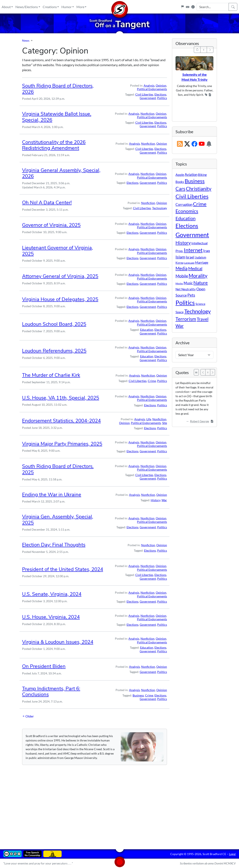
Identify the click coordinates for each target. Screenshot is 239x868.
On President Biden (44, 666)
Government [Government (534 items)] (192, 235)
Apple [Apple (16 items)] (180, 175)
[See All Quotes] (196, 372)
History (156, 500)
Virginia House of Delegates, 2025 (60, 299)
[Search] (233, 7)
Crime (152, 381)
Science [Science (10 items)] (200, 304)
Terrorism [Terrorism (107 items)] (186, 319)
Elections (160, 94)
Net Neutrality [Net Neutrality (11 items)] (186, 289)
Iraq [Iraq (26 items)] (207, 251)
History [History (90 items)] (183, 243)
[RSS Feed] (180, 144)
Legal (232, 854)
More (80, 7)
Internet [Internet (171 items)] (193, 250)
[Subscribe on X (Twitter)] (187, 144)
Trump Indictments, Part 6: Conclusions (51, 692)
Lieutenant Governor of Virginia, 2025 (57, 251)
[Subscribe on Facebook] (194, 144)
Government (148, 98)
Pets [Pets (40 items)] (191, 295)
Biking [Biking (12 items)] (202, 175)
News (26, 40)
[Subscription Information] (209, 144)
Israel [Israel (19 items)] (190, 257)
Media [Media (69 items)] (182, 268)
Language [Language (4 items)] (189, 263)
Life (149, 419)
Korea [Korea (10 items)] (179, 263)
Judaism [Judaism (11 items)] (200, 257)
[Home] (119, 7)
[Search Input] (213, 7)
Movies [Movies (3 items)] (179, 283)
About (6, 7)
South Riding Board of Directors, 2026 (58, 89)
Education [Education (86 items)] (185, 218)
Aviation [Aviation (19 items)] (191, 175)
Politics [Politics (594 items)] (185, 303)
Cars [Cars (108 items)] (180, 189)
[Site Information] (193, 7)
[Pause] (208, 372)
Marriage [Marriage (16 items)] (202, 262)
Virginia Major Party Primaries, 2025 (62, 444)
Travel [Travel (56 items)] (203, 319)
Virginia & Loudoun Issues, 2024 (58, 642)
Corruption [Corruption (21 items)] (184, 205)
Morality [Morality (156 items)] (198, 275)
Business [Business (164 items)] (195, 181)
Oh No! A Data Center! (47, 203)
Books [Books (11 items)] (180, 182)
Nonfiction (148, 114)
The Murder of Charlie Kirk (51, 375)
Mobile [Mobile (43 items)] (182, 276)
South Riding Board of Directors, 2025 (58, 469)
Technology (160, 208)
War (164, 500)
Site (165, 423)
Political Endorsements (152, 89)
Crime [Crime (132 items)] (200, 204)
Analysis (149, 85)
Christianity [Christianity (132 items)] (199, 189)
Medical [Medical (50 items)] (195, 268)
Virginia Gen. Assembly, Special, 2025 (58, 520)
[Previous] (203, 372)
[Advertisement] (119, 804)
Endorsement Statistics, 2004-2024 (61, 421)
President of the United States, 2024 (63, 569)
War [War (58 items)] (180, 326)
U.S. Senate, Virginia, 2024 (52, 594)
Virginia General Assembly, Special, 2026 (61, 173)
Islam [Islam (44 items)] (180, 257)
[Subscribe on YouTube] (202, 144)
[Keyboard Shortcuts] (188, 7)
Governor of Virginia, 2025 (51, 225)
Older (28, 716)
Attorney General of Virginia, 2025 (60, 276)
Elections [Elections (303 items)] (187, 226)
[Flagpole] (182, 7)
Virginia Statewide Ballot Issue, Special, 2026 (57, 117)
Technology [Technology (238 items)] (197, 311)
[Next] (213, 372)
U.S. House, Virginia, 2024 (51, 617)
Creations (50, 7)
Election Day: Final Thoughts (54, 545)
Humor (67, 7)
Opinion (161, 85)
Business (138, 695)
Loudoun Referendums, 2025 (54, 351)
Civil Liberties (144, 94)
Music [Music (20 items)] (188, 283)
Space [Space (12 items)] (180, 312)
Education (147, 330)
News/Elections (27, 7)
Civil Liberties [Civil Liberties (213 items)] (192, 196)
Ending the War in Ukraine (52, 495)
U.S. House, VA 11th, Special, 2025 (61, 398)
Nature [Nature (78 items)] (201, 283)
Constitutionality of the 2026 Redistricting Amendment (54, 145)
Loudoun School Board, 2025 (54, 324)
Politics (162, 98)
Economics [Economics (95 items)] (187, 211)
